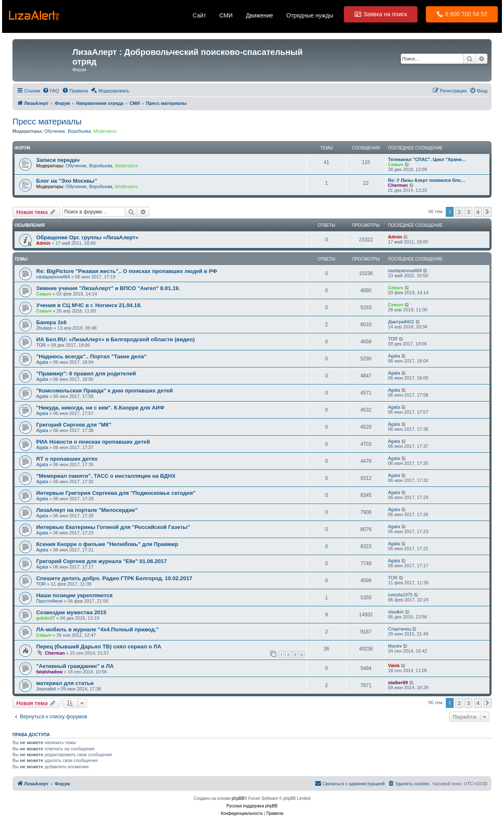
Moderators (105, 131)
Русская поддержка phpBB (252, 806)
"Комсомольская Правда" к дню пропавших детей (105, 391)
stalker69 (398, 683)
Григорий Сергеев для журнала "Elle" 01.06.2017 (101, 561)
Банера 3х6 (51, 322)
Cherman (398, 185)
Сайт (199, 15)
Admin (43, 243)
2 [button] (459, 212)
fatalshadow (49, 672)
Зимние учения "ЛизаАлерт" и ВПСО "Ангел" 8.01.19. (108, 288)
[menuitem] (51, 91)
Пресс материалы (47, 122)
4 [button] (478, 212)
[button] (487, 212)
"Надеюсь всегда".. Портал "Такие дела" (91, 356)
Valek (394, 665)
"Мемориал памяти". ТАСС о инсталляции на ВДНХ (106, 476)
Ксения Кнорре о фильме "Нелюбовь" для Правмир (107, 544)
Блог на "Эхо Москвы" (67, 181)
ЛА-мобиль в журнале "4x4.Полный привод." (98, 629)
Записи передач (58, 160)
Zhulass (44, 328)
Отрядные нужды (310, 15)
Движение (259, 15)
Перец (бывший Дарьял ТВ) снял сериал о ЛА (99, 647)
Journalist (46, 689)
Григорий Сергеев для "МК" (74, 425)
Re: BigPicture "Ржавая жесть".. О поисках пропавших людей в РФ (127, 271)
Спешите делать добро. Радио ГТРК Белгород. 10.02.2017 (114, 578)
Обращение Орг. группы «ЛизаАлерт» (87, 237)
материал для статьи (65, 683)
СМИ (226, 15)
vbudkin (396, 612)
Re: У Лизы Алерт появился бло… (427, 180)
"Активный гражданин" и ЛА (75, 666)
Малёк (395, 646)
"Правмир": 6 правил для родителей (86, 374)
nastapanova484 (53, 277)
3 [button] (468, 212)
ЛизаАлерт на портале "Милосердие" (87, 510)
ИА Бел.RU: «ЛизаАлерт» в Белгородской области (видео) (115, 339)
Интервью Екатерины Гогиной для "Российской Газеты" (113, 527)
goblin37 (46, 618)
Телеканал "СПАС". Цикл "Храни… (427, 159)
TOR (41, 345)
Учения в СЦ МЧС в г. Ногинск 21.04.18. (89, 305)
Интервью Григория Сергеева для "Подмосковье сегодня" (116, 493)
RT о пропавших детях (67, 459)
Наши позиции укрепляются (74, 595)
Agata (42, 362)
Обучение (54, 131)
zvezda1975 (400, 595)
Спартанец (399, 629)
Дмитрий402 (401, 322)
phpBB (238, 798)
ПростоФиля (49, 601)
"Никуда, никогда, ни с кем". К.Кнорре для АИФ (100, 408)
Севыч (396, 164)
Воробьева (79, 131)
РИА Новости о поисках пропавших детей (93, 442)
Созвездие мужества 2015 (71, 612)
